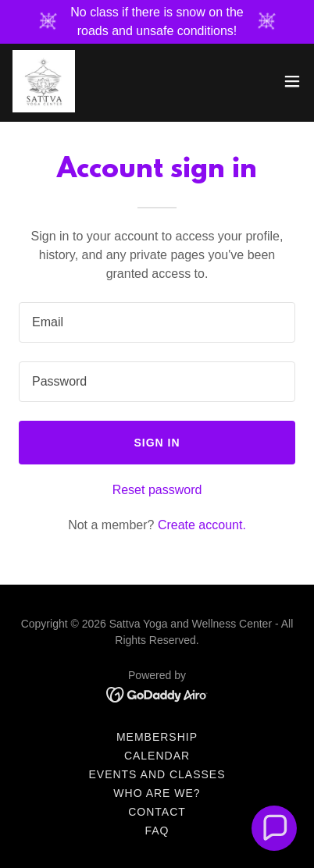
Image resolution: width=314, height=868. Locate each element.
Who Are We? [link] (157, 793)
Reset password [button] (157, 490)
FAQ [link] (157, 831)
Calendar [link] (157, 756)
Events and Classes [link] (157, 774)
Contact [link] (157, 812)
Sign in (157, 443)
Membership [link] (157, 737)
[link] (44, 81)
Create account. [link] (202, 525)
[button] (292, 81)
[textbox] (157, 322)
